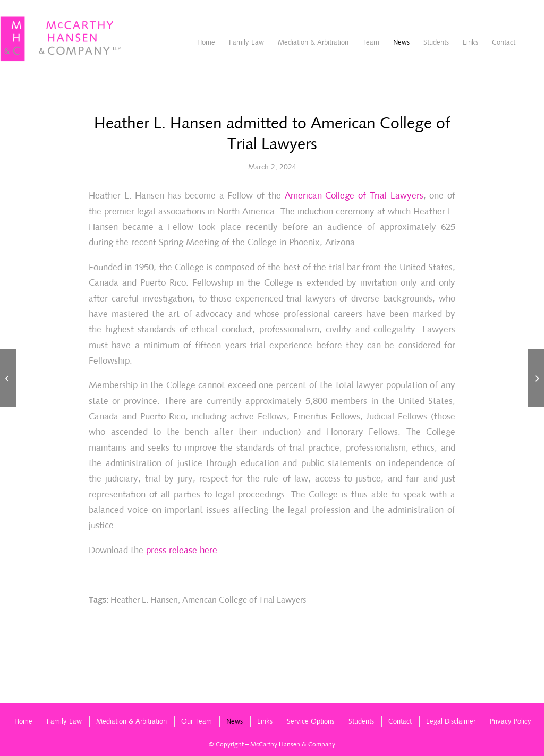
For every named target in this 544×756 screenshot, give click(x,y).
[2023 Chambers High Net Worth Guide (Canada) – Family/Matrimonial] (8, 378)
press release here (182, 550)
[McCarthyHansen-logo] (61, 39)
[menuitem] (206, 42)
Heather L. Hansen (144, 600)
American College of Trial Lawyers (354, 195)
